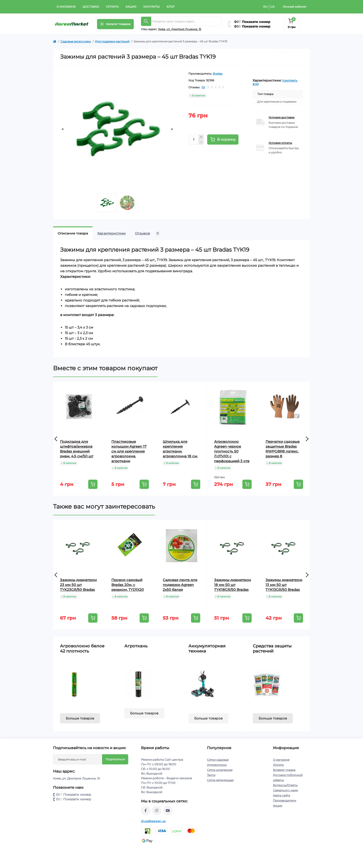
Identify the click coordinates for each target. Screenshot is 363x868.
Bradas (218, 74)
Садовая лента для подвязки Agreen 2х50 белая (180, 585)
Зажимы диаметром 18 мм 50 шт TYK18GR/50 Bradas (233, 585)
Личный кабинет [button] (295, 7)
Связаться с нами (285, 790)
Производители (285, 800)
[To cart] (93, 484)
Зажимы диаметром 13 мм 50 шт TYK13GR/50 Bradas (284, 585)
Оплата (112, 7)
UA (272, 7)
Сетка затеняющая (220, 780)
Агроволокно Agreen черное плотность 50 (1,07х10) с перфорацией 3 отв (232, 451)
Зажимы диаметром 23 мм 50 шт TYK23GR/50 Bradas (78, 585)
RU (265, 7)
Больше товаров (80, 718)
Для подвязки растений (112, 41)
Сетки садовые (218, 760)
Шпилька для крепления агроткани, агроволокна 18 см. (180, 449)
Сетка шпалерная (220, 770)
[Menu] (115, 24)
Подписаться (115, 759)
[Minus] (201, 142)
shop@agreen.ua (153, 821)
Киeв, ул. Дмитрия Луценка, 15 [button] (180, 29)
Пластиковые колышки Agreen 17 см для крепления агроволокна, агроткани (129, 451)
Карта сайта (282, 795)
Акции (131, 7)
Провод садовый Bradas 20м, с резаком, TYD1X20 (128, 585)
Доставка (91, 7)
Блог (171, 7)
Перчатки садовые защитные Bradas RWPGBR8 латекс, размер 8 (283, 449)
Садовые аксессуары (76, 41)
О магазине (66, 7)
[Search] (146, 21)
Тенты (211, 775)
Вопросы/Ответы (285, 785)
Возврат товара (284, 770)
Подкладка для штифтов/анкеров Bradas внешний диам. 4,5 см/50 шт (77, 449)
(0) (203, 87)
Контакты (152, 7)
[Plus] (201, 137)
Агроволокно (217, 765)
